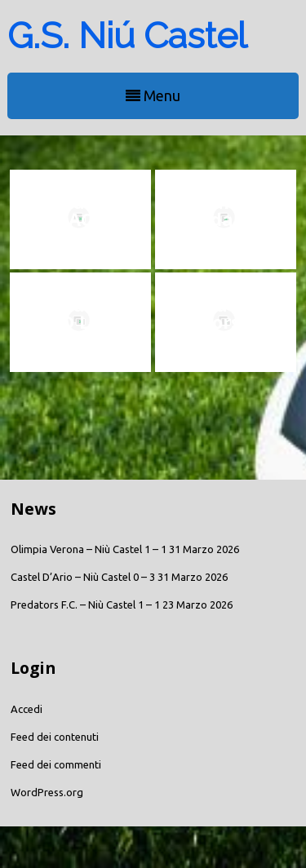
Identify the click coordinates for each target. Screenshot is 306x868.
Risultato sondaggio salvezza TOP (226, 219)
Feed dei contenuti (55, 737)
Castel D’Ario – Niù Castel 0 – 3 (83, 577)
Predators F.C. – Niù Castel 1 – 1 (85, 604)
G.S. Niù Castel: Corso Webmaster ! (226, 321)
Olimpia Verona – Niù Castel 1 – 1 (89, 549)
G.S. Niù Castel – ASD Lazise (80, 313)
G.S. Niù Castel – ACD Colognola (80, 219)
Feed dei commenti (56, 764)
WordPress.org (47, 792)
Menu (153, 95)
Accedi (27, 709)
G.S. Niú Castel (127, 35)
